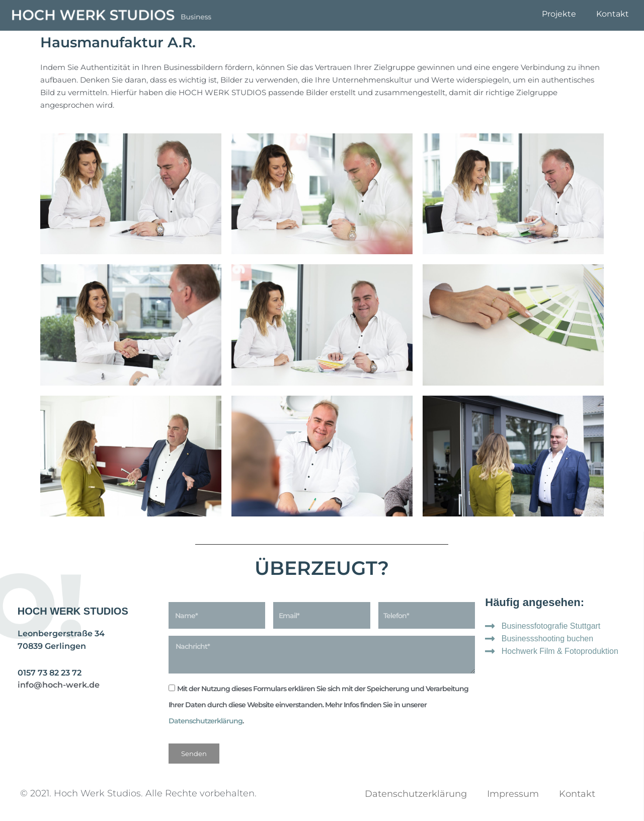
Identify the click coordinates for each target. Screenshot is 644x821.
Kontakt (613, 14)
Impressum (513, 794)
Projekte (559, 14)
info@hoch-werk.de (59, 685)
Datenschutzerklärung (206, 721)
